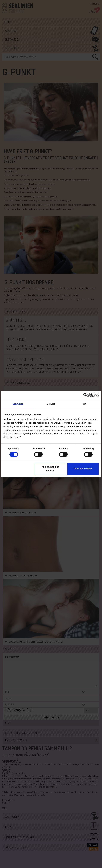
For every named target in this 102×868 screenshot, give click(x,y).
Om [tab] (84, 404)
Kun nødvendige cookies (50, 469)
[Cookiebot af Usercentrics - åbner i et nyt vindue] (86, 395)
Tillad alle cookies (83, 469)
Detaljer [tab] (51, 404)
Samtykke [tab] (18, 404)
